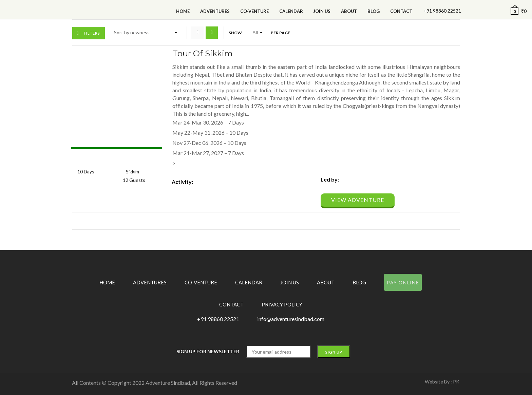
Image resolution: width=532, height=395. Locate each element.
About (349, 11)
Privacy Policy (282, 304)
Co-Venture (254, 11)
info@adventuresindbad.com (291, 319)
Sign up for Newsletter (208, 351)
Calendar (249, 282)
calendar (291, 11)
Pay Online (403, 282)
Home (183, 11)
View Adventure (358, 200)
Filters (92, 33)
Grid (197, 33)
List (212, 33)
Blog (374, 11)
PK (456, 382)
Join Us (322, 11)
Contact (401, 11)
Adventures (215, 11)
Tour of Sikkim (203, 53)
